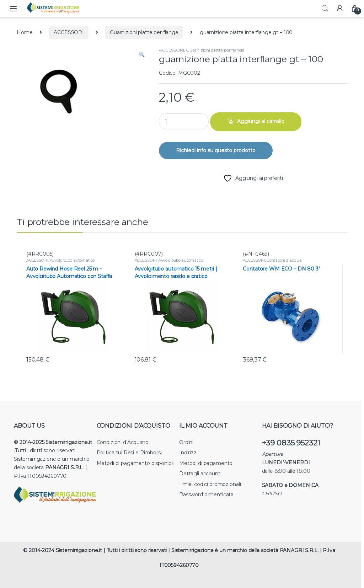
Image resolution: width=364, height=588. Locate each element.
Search (325, 9)
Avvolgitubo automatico (72, 260)
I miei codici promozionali (210, 484)
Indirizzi (188, 453)
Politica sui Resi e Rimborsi (129, 453)
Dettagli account (200, 474)
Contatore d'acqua (284, 260)
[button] (142, 55)
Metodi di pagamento (206, 463)
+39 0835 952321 (291, 443)
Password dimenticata (206, 495)
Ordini (186, 442)
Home (25, 32)
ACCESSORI (69, 32)
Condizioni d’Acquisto (123, 442)
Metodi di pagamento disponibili (136, 463)
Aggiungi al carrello (261, 121)
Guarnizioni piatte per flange (144, 32)
